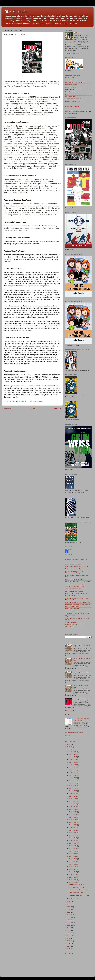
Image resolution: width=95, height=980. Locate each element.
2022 (69, 904)
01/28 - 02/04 (73, 877)
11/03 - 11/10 (73, 773)
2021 (69, 907)
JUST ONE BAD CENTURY (74, 99)
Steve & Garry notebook (72, 611)
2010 (69, 936)
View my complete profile (73, 53)
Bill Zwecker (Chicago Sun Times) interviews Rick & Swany (75, 572)
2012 (69, 930)
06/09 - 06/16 (73, 828)
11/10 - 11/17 (73, 770)
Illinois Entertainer (71, 92)
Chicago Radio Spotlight (72, 101)
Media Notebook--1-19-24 (76, 887)
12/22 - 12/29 (73, 754)
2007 (69, 944)
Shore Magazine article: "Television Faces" (78, 602)
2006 (69, 946)
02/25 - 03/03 (73, 867)
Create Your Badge (70, 555)
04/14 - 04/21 (73, 848)
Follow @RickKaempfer (72, 106)
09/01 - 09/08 (73, 796)
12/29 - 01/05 (73, 752)
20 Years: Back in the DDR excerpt (79, 890)
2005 (69, 949)
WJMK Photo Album (71, 622)
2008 (69, 941)
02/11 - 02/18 (73, 872)
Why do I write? (70, 616)
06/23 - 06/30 (73, 822)
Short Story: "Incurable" (72, 609)
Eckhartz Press (70, 78)
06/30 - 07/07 (73, 820)
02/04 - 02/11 (73, 874)
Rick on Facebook (71, 87)
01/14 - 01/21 (73, 882)
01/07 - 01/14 (73, 898)
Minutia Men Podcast (72, 80)
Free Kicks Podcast (71, 85)
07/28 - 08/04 (73, 809)
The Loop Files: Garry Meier (82, 699)
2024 (69, 749)
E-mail (67, 94)
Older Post (56, 409)
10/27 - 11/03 (73, 775)
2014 (69, 925)
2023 (69, 902)
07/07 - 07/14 (73, 817)
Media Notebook (70, 97)
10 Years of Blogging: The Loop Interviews (81, 719)
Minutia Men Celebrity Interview (75, 82)
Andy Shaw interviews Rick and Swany (77, 567)
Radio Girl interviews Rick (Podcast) (76, 594)
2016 (69, 920)
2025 (69, 747)
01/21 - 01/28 (73, 880)
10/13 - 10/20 (73, 780)
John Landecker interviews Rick (75, 586)
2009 (69, 938)
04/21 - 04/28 (73, 846)
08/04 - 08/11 (73, 807)
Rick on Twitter (70, 89)
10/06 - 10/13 (73, 783)
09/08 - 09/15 (73, 794)
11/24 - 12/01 (73, 765)
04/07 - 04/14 (73, 851)
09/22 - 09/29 (73, 788)
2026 (69, 744)
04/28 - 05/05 (73, 843)
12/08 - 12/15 (73, 760)
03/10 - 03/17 (73, 861)
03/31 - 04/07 (73, 854)
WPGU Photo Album (71, 627)
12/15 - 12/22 (73, 757)
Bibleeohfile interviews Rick (73, 569)
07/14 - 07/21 (73, 814)
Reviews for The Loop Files (77, 885)
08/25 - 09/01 (73, 799)
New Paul (68, 715)
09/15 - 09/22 (73, 791)
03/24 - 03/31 (73, 856)
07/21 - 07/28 (73, 812)
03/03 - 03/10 (73, 864)
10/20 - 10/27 (73, 778)
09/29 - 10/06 (73, 786)
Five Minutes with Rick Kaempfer (75, 584)
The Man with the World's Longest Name (77, 613)
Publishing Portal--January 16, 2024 (79, 895)
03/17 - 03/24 (73, 859)
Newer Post (8, 409)
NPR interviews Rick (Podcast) (74, 591)
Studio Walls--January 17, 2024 (78, 892)
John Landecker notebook (73, 589)
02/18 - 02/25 (73, 869)
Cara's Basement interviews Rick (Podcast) (78, 582)
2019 (69, 912)
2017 (69, 917)
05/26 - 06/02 (73, 833)
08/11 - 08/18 (73, 804)
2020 (69, 910)
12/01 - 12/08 (73, 762)
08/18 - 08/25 (73, 801)
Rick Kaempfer (16, 12)
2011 (69, 933)
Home (33, 409)
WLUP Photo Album (71, 625)
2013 (69, 928)
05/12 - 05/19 (73, 838)
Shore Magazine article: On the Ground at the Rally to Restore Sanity (78, 605)
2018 (69, 915)
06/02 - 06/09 (73, 830)
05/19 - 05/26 (73, 835)
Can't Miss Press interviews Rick (75, 579)
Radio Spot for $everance (73, 596)
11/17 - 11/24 (73, 767)
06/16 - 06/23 (73, 825)
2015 (69, 923)
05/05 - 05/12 (73, 841)
